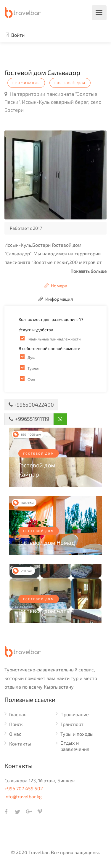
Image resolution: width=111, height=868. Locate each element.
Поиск (16, 724)
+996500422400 (31, 404)
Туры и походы (77, 734)
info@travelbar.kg (23, 796)
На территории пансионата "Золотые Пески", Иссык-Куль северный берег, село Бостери (53, 102)
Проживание (75, 714)
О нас (15, 734)
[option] (55, 175)
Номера (55, 286)
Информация (55, 299)
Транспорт (72, 724)
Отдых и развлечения (75, 746)
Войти (15, 35)
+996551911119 (29, 419)
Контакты (20, 744)
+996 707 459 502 (24, 788)
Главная (18, 714)
